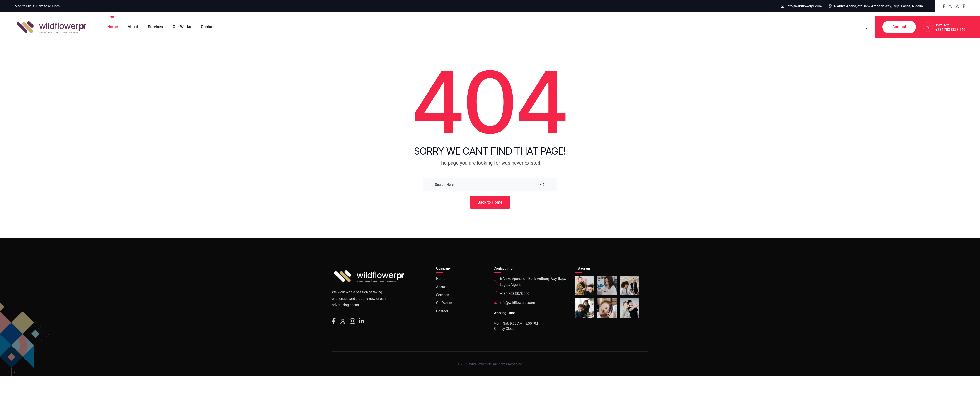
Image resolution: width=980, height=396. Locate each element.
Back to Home (490, 202)
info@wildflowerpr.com (804, 6)
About (133, 27)
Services (155, 27)
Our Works (182, 27)
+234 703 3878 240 (950, 30)
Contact (208, 27)
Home (113, 27)
